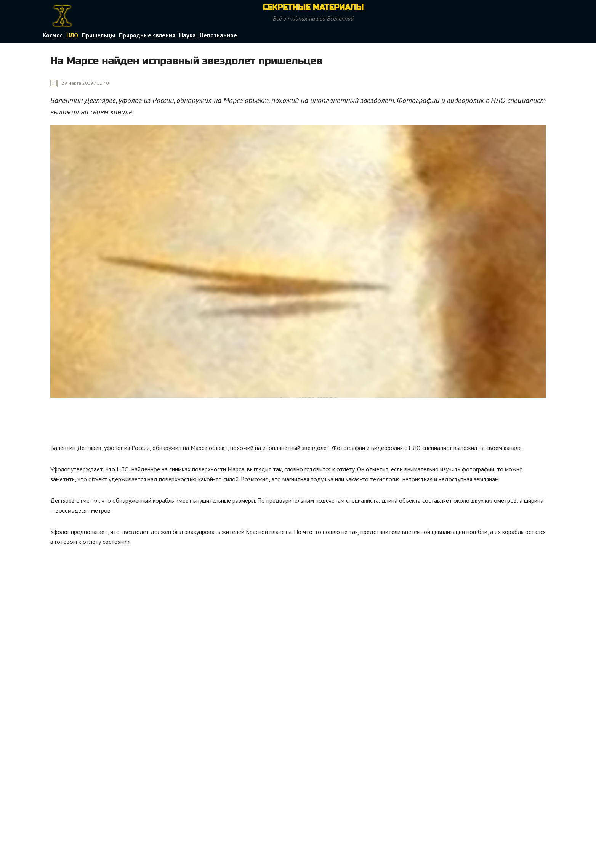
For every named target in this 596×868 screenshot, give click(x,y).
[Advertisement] (189, 423)
